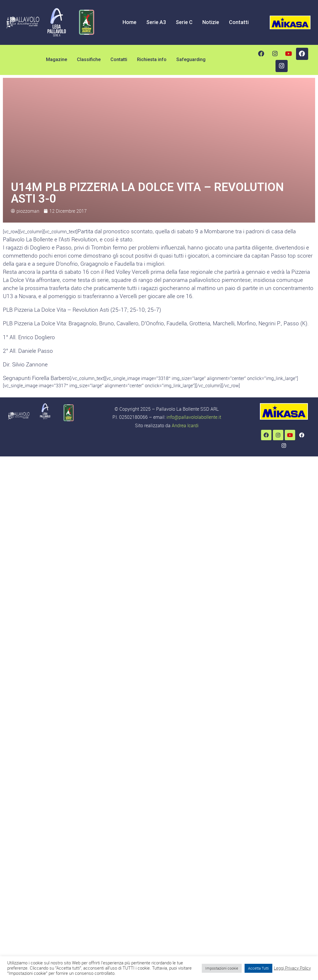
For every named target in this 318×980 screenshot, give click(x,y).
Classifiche (89, 59)
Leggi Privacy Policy (292, 968)
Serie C (184, 22)
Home (130, 22)
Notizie (211, 22)
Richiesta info (152, 59)
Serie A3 (156, 22)
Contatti (239, 22)
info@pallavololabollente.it (194, 417)
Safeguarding (191, 59)
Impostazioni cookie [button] (222, 968)
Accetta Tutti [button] (258, 968)
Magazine (57, 59)
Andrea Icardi (185, 425)
